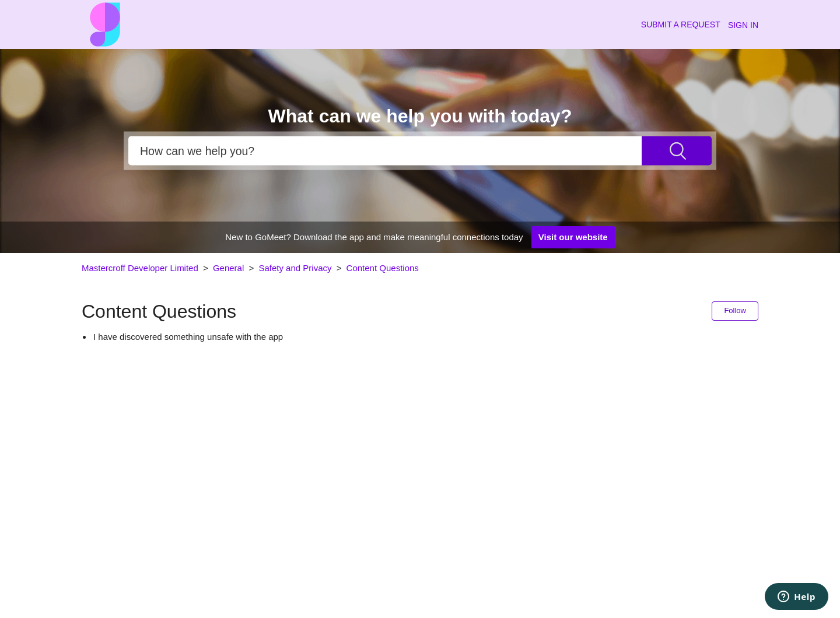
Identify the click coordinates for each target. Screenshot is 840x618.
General (228, 268)
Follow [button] (735, 310)
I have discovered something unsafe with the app (188, 337)
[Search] (385, 151)
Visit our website (573, 237)
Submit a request (681, 24)
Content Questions (383, 268)
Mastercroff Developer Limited (140, 268)
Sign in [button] (743, 25)
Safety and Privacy (296, 268)
